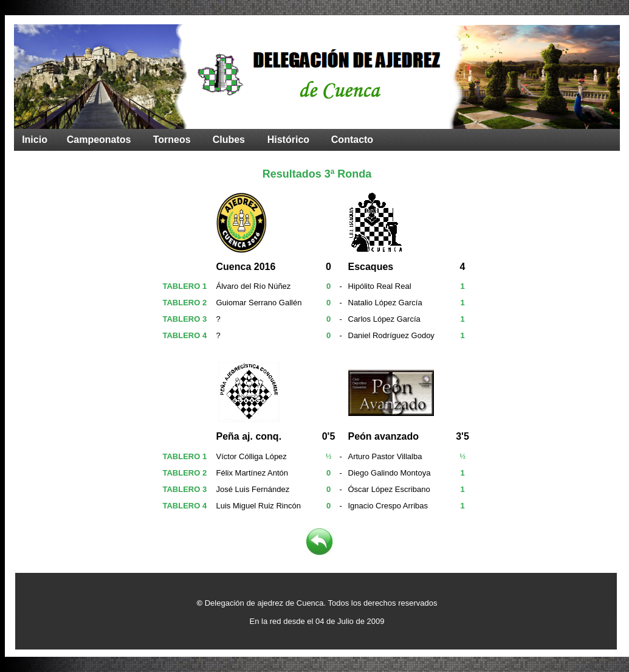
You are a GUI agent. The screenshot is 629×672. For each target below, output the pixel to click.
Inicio (35, 140)
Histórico (288, 140)
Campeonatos (99, 140)
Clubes (229, 140)
